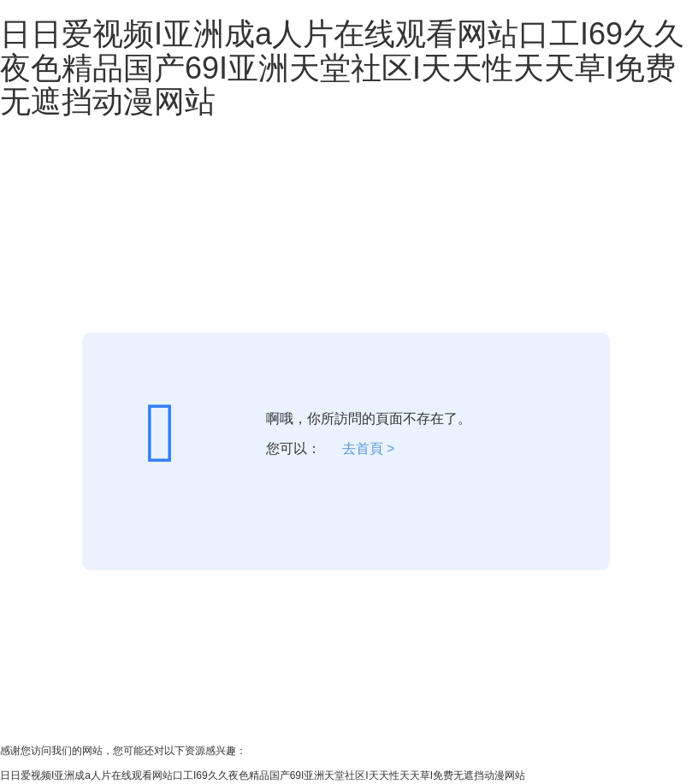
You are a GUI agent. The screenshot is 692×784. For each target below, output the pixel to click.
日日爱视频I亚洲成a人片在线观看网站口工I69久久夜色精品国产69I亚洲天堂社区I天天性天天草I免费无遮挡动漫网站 (342, 68)
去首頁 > (369, 448)
